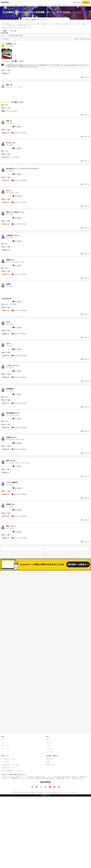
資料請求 (48, 752)
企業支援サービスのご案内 (8, 758)
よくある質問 (39, 783)
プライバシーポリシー (64, 783)
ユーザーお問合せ (47, 783)
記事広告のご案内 (50, 755)
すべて (24, 582)
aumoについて (74, 783)
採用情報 (32, 783)
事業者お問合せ (50, 749)
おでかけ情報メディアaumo (8, 749)
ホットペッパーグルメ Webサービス (17, 719)
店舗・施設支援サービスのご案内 (10, 755)
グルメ (3, 733)
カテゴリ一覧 (49, 742)
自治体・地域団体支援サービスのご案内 (11, 761)
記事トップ (49, 730)
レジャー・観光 (5, 736)
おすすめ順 (13, 31)
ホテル (3, 730)
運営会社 (16, 783)
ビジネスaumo (5, 752)
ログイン (86, 2)
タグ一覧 (48, 736)
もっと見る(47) (45, 682)
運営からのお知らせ (24, 783)
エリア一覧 (49, 733)
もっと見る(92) (45, 653)
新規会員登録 (77, 2)
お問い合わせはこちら (77, 769)
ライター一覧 (49, 739)
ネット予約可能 (67, 582)
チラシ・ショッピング (7, 739)
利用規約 (55, 783)
